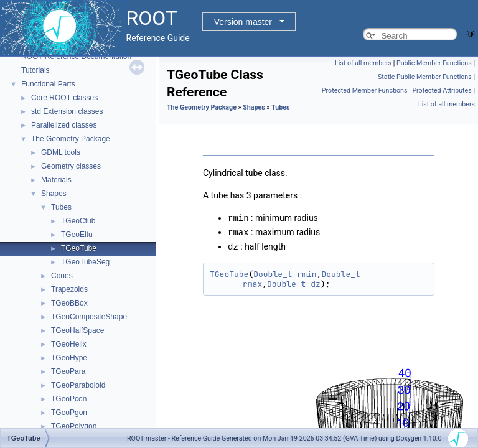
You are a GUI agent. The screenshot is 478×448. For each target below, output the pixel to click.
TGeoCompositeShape (89, 317)
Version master (243, 22)
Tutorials (35, 70)
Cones (62, 276)
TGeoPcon (69, 399)
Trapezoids (69, 289)
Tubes (61, 207)
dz (316, 282)
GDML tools (61, 152)
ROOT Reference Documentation (76, 57)
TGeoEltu (77, 235)
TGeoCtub (78, 221)
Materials (56, 180)
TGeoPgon (69, 413)
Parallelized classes (64, 125)
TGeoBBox (69, 303)
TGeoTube (79, 248)
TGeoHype (69, 358)
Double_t (273, 272)
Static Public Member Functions (425, 77)
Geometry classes (71, 166)
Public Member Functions (434, 63)
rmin (307, 272)
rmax (252, 282)
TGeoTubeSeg (85, 262)
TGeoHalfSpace (77, 330)
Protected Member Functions (365, 91)
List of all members (363, 63)
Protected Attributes (442, 91)
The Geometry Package (71, 139)
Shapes (54, 194)
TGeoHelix (69, 344)
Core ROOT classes (64, 98)
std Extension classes (67, 111)
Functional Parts (48, 84)
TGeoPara (68, 371)
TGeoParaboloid (78, 385)
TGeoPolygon (74, 426)
